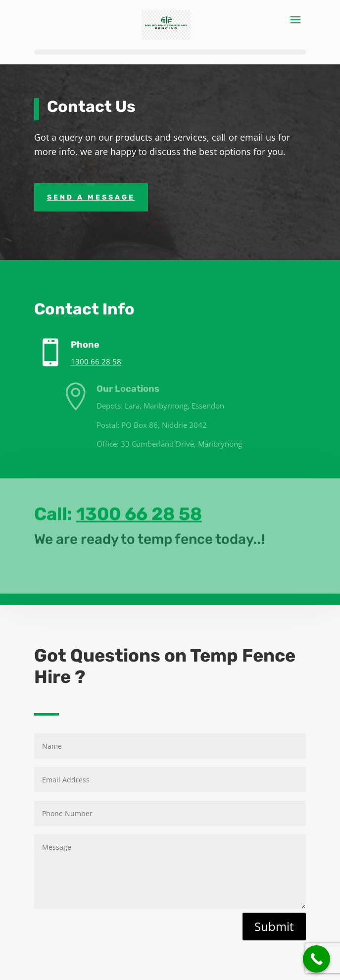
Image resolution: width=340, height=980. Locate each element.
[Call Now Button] (316, 959)
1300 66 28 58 (106, 361)
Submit (274, 926)
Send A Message (91, 197)
